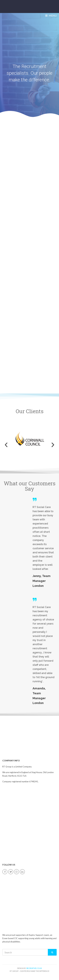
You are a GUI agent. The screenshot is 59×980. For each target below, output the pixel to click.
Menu (51, 15)
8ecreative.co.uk (34, 968)
